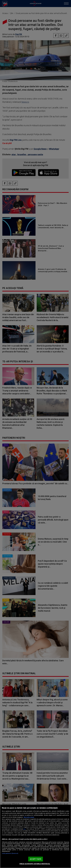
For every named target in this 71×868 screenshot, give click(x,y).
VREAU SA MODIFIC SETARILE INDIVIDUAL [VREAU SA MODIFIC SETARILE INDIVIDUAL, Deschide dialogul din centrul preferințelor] (35, 864)
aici (25, 829)
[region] (35, 836)
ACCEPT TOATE (35, 859)
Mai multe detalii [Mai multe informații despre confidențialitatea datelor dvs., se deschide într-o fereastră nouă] (29, 817)
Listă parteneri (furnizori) (10, 853)
